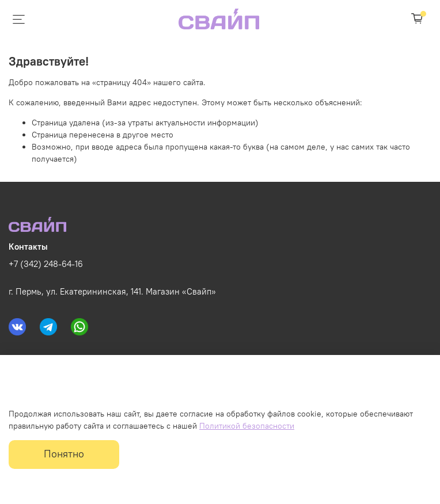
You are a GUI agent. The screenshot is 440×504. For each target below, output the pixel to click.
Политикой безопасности (247, 426)
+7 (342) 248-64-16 (46, 264)
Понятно (64, 454)
